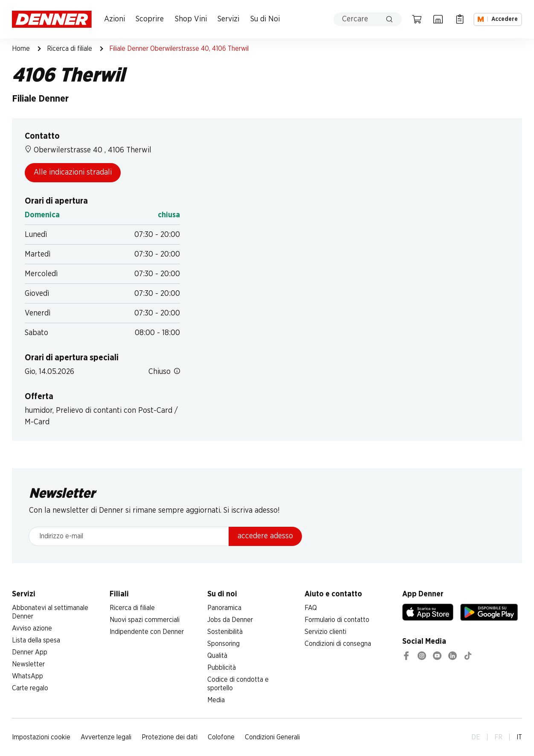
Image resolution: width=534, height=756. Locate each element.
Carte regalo (30, 688)
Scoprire (150, 19)
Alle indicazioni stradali (73, 172)
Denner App (30, 652)
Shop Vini (191, 19)
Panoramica (224, 608)
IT (519, 737)
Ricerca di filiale (70, 49)
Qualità (217, 656)
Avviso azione (32, 628)
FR (498, 737)
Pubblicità (222, 668)
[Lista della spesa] (460, 19)
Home (21, 49)
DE (476, 737)
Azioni (115, 19)
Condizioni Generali (272, 737)
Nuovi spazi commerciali (145, 620)
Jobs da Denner (230, 620)
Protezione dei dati (170, 737)
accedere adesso (265, 536)
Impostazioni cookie (41, 737)
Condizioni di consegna (338, 644)
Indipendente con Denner (147, 632)
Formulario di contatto (337, 620)
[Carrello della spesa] (417, 19)
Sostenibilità (225, 632)
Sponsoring (223, 644)
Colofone (221, 737)
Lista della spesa (36, 640)
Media (216, 700)
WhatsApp (28, 676)
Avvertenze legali (106, 737)
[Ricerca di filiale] (438, 19)
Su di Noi (265, 19)
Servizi (228, 19)
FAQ (311, 608)
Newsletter (28, 664)
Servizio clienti (325, 632)
